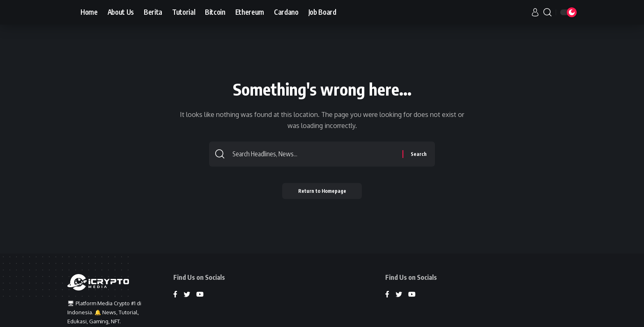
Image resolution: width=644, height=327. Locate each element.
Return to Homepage (322, 191)
